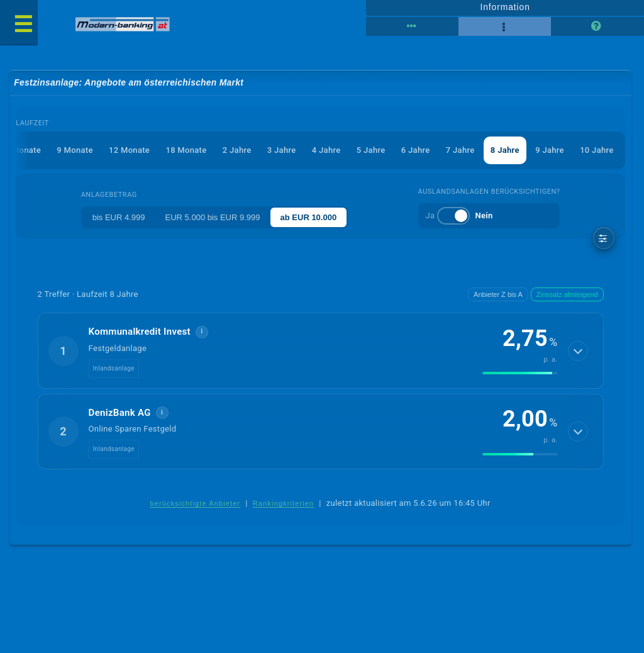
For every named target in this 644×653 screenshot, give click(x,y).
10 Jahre (597, 150)
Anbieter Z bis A (498, 294)
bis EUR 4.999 (119, 217)
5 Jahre (371, 150)
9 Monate (75, 150)
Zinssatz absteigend (567, 294)
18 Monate (186, 150)
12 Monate (129, 150)
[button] (321, 350)
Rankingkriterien (284, 503)
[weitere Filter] (604, 238)
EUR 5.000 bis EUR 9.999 (213, 217)
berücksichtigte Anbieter (195, 503)
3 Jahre (282, 150)
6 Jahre (416, 150)
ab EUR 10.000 (309, 217)
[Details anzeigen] (578, 351)
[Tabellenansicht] (412, 26)
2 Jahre (237, 150)
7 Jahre (460, 150)
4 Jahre (326, 150)
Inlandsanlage (114, 368)
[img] (520, 373)
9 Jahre (550, 150)
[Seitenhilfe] (597, 26)
